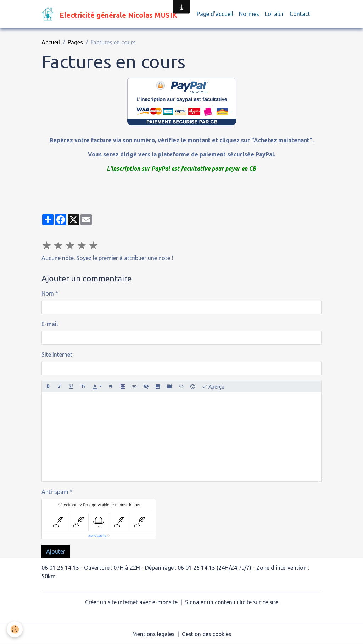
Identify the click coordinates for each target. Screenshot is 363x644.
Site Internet (57, 355)
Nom (48, 294)
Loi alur (274, 14)
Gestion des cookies (207, 634)
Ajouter (56, 552)
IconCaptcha (97, 536)
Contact (300, 14)
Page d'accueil (215, 14)
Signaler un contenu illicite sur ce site (232, 602)
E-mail (50, 324)
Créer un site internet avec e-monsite (131, 602)
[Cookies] (15, 629)
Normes (249, 14)
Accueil (51, 43)
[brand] (111, 14)
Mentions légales (152, 634)
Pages (75, 43)
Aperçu (213, 387)
